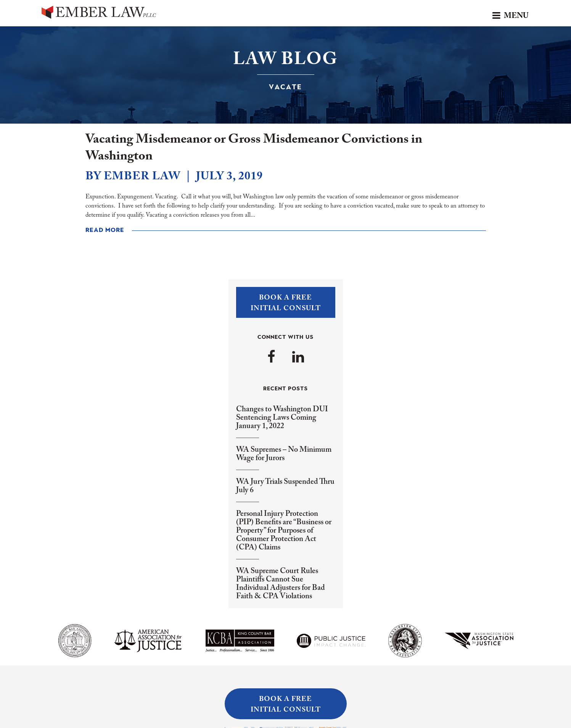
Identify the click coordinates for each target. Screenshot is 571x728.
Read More (105, 230)
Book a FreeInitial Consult (286, 303)
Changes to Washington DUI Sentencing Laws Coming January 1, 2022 (282, 418)
